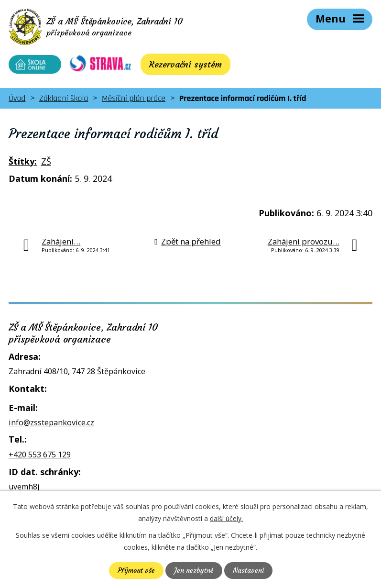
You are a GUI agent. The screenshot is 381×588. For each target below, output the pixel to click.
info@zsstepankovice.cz (51, 422)
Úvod (17, 98)
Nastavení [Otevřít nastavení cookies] (248, 570)
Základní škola (64, 98)
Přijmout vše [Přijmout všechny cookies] (136, 570)
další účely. (226, 518)
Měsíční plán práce (134, 98)
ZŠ (46, 161)
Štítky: (23, 161)
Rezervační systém (179, 64)
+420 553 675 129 (40, 455)
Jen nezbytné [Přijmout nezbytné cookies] (194, 570)
